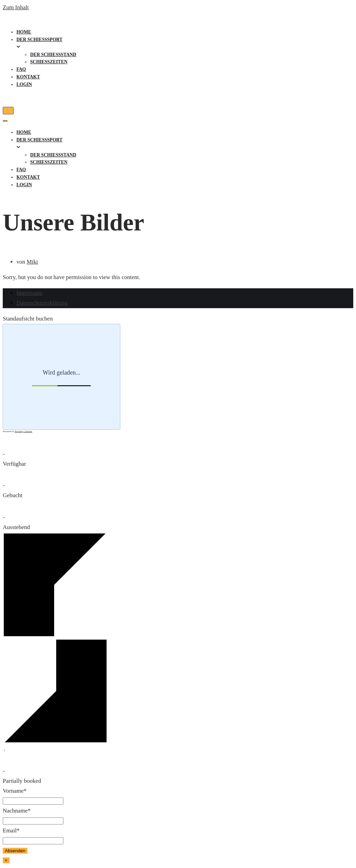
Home (24, 32)
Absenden (15, 851)
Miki (32, 262)
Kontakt (28, 77)
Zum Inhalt (16, 7)
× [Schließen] (6, 860)
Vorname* (15, 791)
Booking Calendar (23, 431)
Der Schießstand (53, 55)
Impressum (29, 293)
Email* (11, 831)
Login (24, 84)
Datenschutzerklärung (42, 303)
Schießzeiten (49, 62)
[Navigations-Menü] (8, 111)
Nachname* (17, 811)
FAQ (21, 69)
